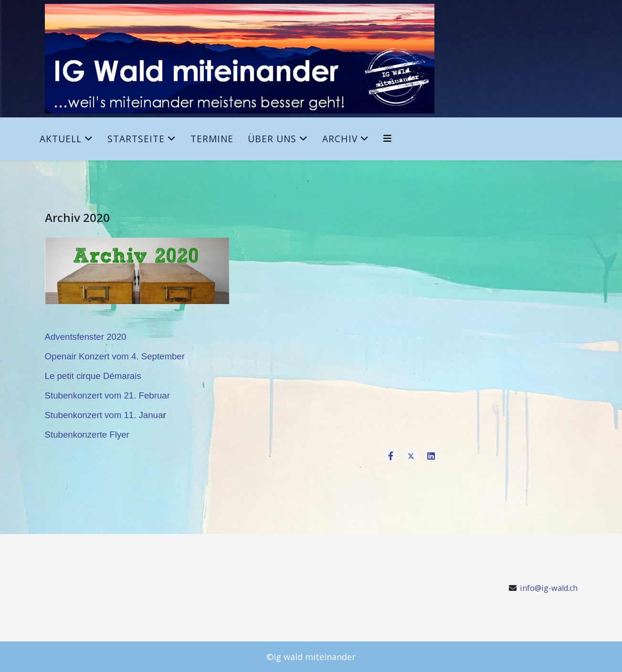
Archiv (340, 139)
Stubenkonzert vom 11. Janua (104, 415)
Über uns (272, 139)
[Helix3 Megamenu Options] (387, 138)
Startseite (136, 139)
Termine (212, 139)
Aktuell (61, 139)
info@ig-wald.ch (549, 588)
